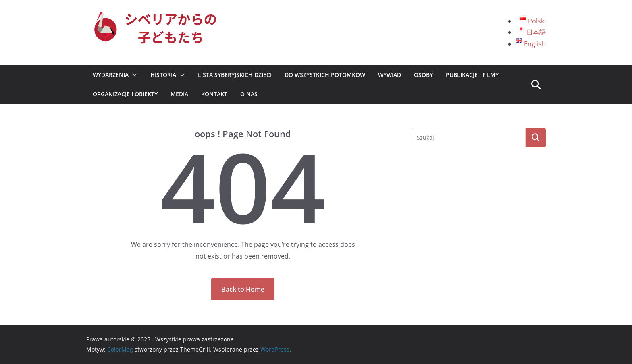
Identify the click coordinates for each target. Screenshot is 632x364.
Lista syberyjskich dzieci (235, 75)
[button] (133, 75)
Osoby (423, 75)
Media (179, 94)
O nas (249, 94)
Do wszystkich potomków (325, 75)
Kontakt (214, 94)
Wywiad (390, 75)
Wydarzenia (111, 75)
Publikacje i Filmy (472, 75)
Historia (163, 75)
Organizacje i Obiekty (125, 94)
